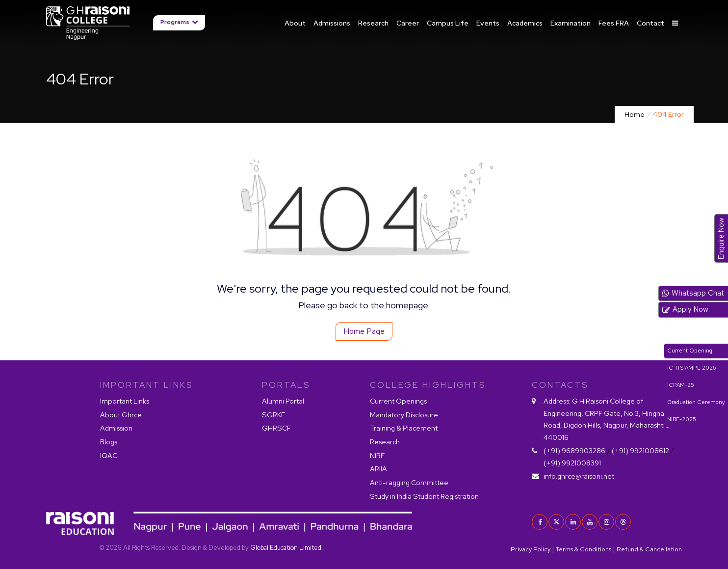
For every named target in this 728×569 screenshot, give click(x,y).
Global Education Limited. (286, 548)
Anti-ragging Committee (409, 482)
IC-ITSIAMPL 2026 (691, 368)
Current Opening (690, 351)
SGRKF (273, 415)
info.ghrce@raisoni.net (579, 476)
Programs (175, 23)
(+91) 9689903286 (574, 450)
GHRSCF (276, 428)
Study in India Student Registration (424, 496)
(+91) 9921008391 (572, 463)
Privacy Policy (531, 549)
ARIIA (378, 469)
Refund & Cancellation (649, 549)
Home (635, 114)
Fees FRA (614, 23)
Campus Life (448, 23)
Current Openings (398, 401)
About (295, 23)
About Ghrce (121, 415)
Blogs (109, 442)
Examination (571, 23)
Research (373, 23)
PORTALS (286, 385)
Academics (525, 23)
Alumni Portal (283, 401)
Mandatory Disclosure (404, 415)
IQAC (109, 455)
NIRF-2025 (682, 419)
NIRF (377, 455)
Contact (650, 23)
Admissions (332, 23)
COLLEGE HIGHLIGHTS (428, 385)
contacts (560, 385)
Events (488, 23)
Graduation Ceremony (696, 402)
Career (408, 23)
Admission (116, 428)
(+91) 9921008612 (640, 450)
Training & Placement (404, 428)
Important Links (125, 401)
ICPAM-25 (681, 385)
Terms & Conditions (584, 549)
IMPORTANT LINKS (147, 385)
